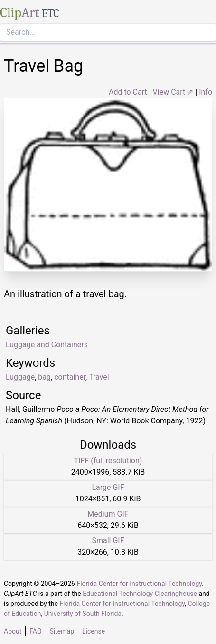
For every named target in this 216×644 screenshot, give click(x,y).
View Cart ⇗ (173, 92)
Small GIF (108, 541)
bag (44, 377)
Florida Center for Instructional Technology (139, 584)
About (13, 631)
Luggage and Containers (47, 345)
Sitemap (62, 631)
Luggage (20, 377)
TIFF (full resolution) (108, 461)
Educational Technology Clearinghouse (140, 594)
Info (206, 92)
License (94, 631)
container (70, 377)
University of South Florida (83, 614)
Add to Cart (128, 92)
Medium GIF (108, 514)
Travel (99, 377)
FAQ (35, 631)
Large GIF (108, 487)
